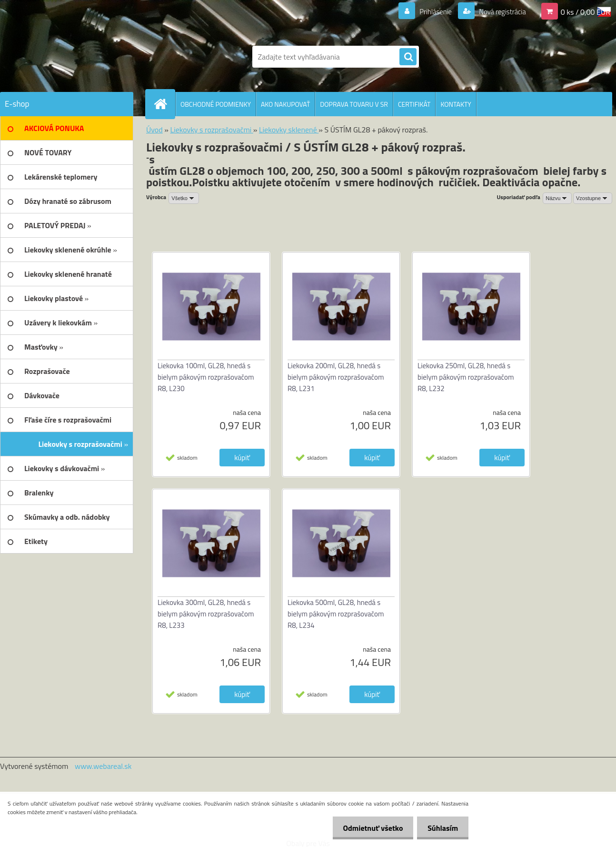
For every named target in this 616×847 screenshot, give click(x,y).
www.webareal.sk (103, 766)
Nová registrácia (500, 11)
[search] (408, 57)
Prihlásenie (430, 11)
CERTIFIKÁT (414, 104)
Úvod (154, 130)
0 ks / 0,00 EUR (586, 11)
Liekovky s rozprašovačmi (211, 130)
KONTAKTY (456, 104)
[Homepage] (164, 104)
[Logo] (65, 57)
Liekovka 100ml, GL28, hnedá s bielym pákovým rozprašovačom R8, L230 (206, 377)
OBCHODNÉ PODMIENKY (216, 104)
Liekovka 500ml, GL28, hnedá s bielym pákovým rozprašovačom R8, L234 (336, 614)
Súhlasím (441, 828)
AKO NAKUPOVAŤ (285, 104)
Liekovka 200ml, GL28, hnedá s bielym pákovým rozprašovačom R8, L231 (336, 377)
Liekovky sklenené (289, 130)
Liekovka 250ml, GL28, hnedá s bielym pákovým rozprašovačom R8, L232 (466, 377)
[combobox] (557, 198)
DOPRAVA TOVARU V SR (354, 104)
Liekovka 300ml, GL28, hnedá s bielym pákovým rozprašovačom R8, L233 (206, 614)
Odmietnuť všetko (368, 828)
